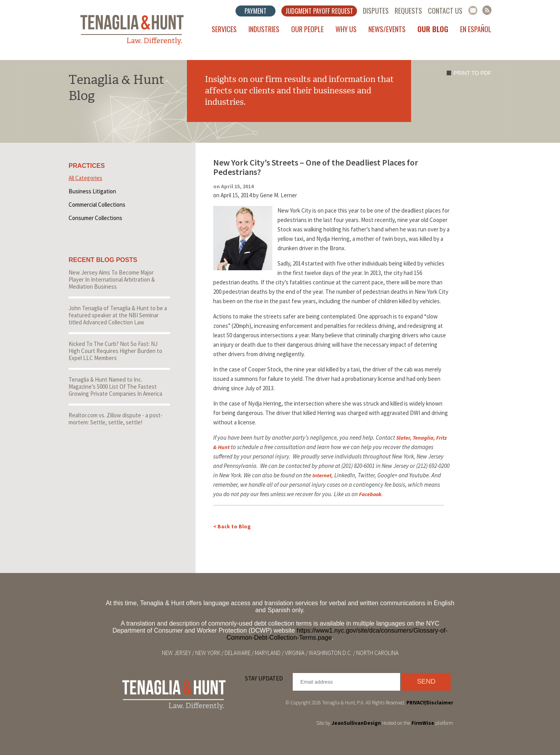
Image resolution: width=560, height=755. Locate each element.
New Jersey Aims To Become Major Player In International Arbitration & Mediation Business (112, 279)
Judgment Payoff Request (319, 11)
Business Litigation (92, 191)
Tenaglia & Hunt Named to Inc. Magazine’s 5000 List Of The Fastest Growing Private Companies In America (115, 387)
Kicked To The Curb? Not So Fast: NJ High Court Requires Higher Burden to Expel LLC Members (115, 351)
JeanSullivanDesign (356, 723)
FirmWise (423, 723)
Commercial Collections (97, 205)
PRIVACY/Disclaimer (430, 703)
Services (224, 29)
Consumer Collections (95, 218)
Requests (408, 11)
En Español (476, 29)
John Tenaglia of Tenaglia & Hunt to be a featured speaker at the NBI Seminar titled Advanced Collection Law (118, 315)
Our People (307, 29)
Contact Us (445, 11)
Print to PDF (473, 73)
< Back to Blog (232, 526)
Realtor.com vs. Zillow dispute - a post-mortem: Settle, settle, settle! (116, 419)
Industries (264, 29)
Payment (256, 11)
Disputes (376, 11)
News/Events (387, 29)
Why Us (346, 29)
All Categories (85, 178)
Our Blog (433, 29)
